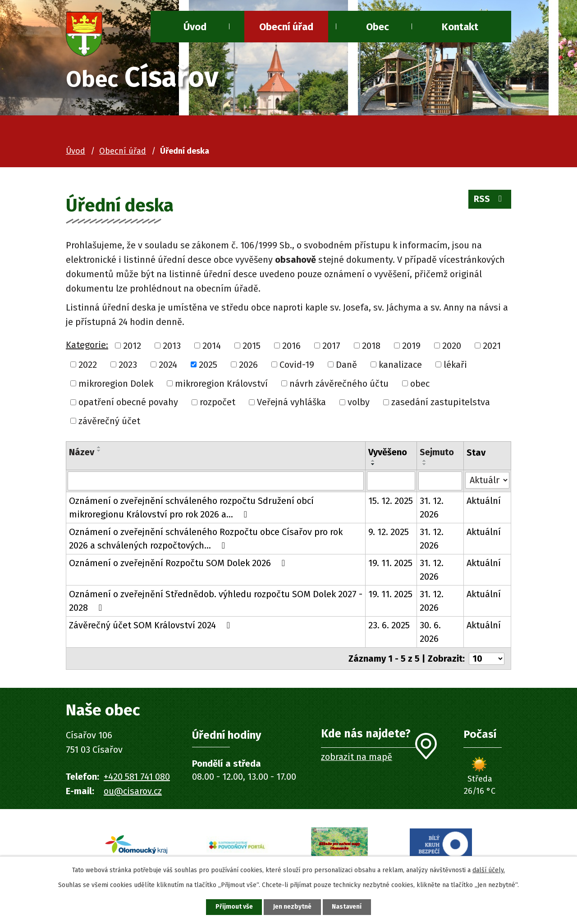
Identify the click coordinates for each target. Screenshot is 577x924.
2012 (132, 346)
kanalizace (400, 365)
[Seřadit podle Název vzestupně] (99, 447)
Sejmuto (437, 452)
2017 (331, 346)
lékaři (455, 365)
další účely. (489, 870)
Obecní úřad (286, 27)
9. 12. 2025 (389, 532)
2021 (492, 346)
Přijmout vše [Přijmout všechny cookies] (234, 907)
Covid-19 (297, 365)
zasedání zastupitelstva (441, 402)
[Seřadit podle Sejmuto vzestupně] (425, 461)
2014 (212, 346)
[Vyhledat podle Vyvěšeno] (391, 481)
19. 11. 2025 (390, 563)
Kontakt (460, 27)
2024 (168, 365)
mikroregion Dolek (116, 383)
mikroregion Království (221, 383)
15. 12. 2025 (391, 501)
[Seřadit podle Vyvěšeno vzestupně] (373, 461)
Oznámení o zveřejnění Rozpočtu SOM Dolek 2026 (179, 563)
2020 (452, 346)
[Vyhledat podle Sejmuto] (440, 481)
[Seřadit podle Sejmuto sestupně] (425, 464)
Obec (378, 27)
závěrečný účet (109, 421)
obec (420, 383)
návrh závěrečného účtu (339, 383)
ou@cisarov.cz (133, 791)
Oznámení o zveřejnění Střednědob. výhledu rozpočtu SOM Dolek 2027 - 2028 (216, 601)
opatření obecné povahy (128, 402)
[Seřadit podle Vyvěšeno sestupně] (373, 464)
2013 (172, 346)
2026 (248, 365)
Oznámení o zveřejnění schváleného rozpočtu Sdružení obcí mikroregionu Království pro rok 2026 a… (191, 508)
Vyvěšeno (388, 452)
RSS (490, 199)
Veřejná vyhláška (291, 402)
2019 (411, 346)
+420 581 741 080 (137, 777)
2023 (128, 365)
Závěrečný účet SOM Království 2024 (151, 625)
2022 (88, 365)
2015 (252, 346)
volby (359, 402)
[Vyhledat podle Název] (216, 481)
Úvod (76, 151)
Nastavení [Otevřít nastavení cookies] (347, 907)
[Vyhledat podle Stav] (487, 480)
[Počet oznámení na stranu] (486, 659)
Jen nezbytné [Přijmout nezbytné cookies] (292, 907)
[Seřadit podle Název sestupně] (99, 451)
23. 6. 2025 (389, 625)
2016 (291, 346)
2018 (371, 346)
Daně (346, 365)
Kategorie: (87, 345)
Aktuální (484, 501)
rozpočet (218, 402)
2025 (208, 365)
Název (82, 452)
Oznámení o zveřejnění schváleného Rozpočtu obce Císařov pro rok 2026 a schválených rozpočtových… (206, 539)
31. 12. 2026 (432, 508)
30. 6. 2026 (430, 632)
